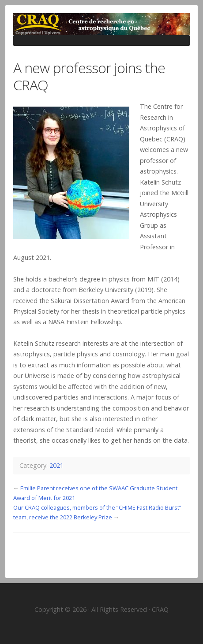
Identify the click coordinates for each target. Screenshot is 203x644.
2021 (56, 465)
